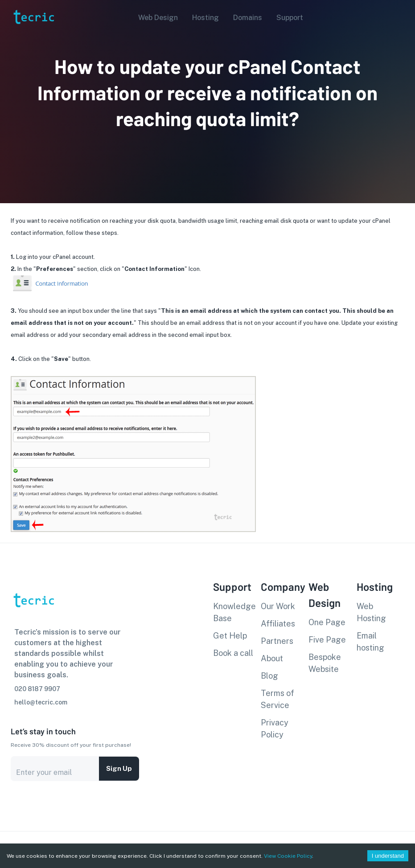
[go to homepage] (33, 37)
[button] (155, 18)
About (272, 658)
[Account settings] (402, 17)
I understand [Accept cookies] (388, 856)
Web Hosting (371, 612)
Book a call (233, 653)
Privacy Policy (275, 729)
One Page (327, 622)
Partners (277, 641)
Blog (269, 676)
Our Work (278, 606)
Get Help (230, 636)
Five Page (327, 640)
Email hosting (370, 642)
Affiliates (278, 624)
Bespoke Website (325, 663)
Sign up (119, 769)
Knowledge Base (234, 612)
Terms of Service (277, 699)
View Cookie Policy (288, 856)
